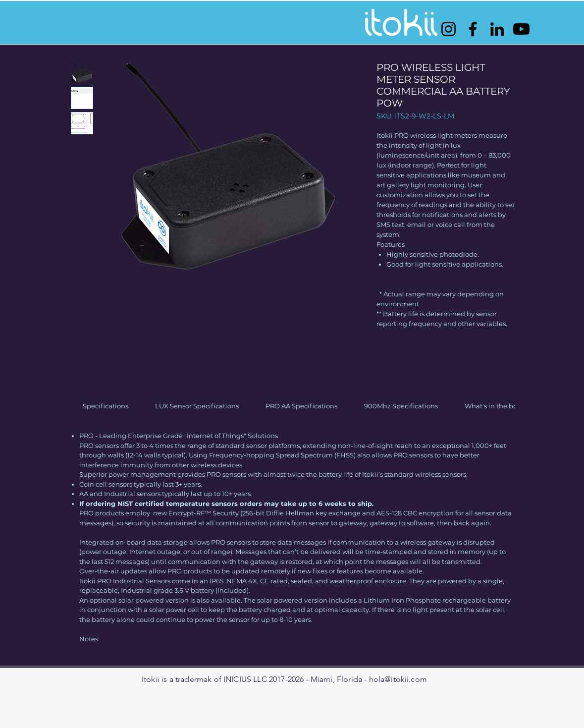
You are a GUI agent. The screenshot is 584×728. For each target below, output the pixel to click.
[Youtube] (521, 29)
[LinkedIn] (497, 29)
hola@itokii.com (398, 679)
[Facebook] (473, 29)
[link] (106, 406)
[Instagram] (449, 29)
